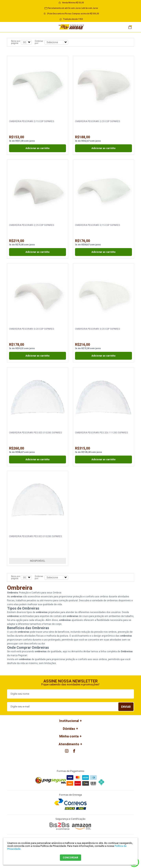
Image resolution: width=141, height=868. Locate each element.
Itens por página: (16, 42)
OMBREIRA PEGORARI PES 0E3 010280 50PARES (35, 536)
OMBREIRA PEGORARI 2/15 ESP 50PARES (32, 121)
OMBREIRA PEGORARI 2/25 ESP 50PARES (32, 225)
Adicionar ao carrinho (38, 148)
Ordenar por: (39, 42)
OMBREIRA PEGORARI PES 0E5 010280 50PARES (35, 433)
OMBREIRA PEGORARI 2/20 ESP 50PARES (97, 121)
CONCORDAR (70, 858)
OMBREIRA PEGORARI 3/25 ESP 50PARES (97, 329)
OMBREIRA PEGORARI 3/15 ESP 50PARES (97, 225)
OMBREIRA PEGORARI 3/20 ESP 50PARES (32, 329)
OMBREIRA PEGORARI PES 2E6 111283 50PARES (101, 433)
